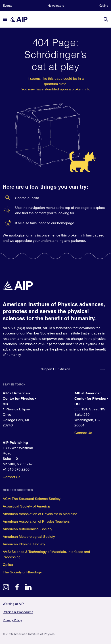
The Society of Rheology (22, 572)
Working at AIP (13, 604)
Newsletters (56, 6)
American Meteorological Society (29, 537)
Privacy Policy (12, 620)
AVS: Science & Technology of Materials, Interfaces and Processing (46, 554)
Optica (8, 565)
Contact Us (83, 433)
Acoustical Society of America (26, 506)
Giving (104, 6)
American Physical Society (24, 544)
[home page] (21, 19)
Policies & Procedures (18, 612)
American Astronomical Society (27, 529)
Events (7, 6)
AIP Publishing (15, 443)
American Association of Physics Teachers (36, 521)
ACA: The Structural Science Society (32, 499)
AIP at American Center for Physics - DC (91, 398)
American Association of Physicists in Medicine (40, 514)
